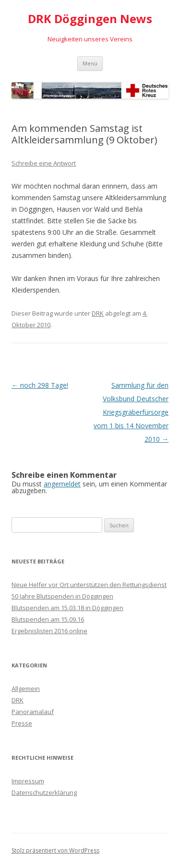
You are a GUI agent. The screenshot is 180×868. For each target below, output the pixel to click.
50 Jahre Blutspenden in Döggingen (62, 596)
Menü (90, 63)
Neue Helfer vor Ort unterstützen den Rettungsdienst (89, 585)
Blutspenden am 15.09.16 (48, 619)
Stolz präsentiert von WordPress (55, 850)
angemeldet (62, 484)
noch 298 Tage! (40, 385)
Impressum (28, 781)
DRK (98, 313)
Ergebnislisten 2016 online (49, 631)
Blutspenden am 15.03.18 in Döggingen (67, 608)
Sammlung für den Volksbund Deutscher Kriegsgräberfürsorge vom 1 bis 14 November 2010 (131, 412)
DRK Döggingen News (90, 19)
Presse (22, 723)
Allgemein (26, 689)
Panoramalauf (33, 712)
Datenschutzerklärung (44, 792)
